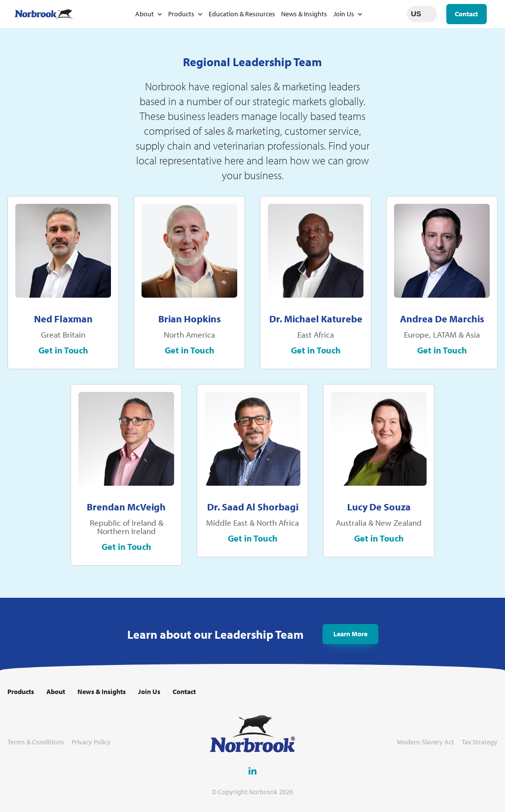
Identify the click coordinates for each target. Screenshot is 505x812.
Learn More (350, 637)
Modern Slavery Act (426, 742)
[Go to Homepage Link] (44, 14)
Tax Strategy (480, 742)
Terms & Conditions (36, 742)
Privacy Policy (91, 742)
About (144, 14)
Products (181, 14)
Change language (430, 14)
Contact (466, 14)
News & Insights (304, 14)
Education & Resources (242, 14)
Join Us (344, 14)
